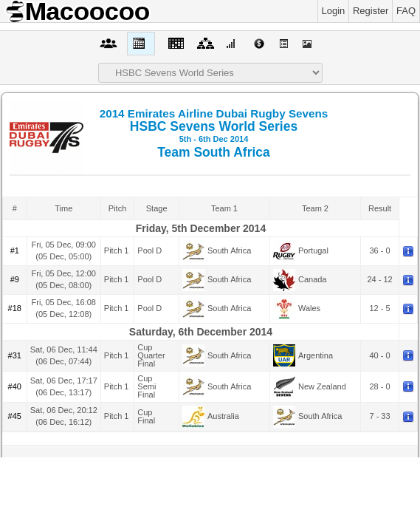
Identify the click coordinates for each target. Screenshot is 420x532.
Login (334, 11)
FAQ (406, 11)
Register (371, 11)
